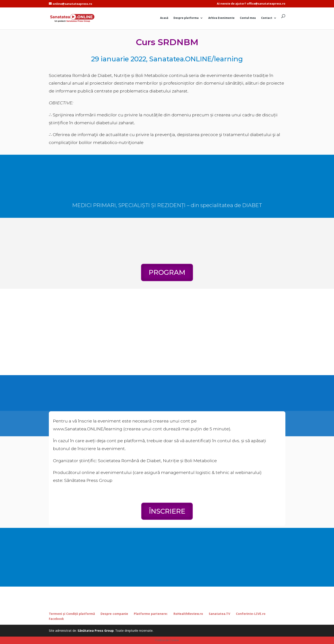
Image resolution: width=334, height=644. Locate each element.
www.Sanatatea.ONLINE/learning (88, 429)
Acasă (164, 18)
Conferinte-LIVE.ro (251, 614)
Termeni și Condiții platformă (72, 614)
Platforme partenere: (151, 614)
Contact (267, 18)
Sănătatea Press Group (96, 631)
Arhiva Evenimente (221, 18)
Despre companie (114, 614)
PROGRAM (167, 272)
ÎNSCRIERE (167, 511)
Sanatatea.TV (219, 614)
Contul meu (248, 18)
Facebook (56, 619)
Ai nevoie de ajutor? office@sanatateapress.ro (251, 4)
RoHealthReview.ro (188, 614)
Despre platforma (186, 18)
